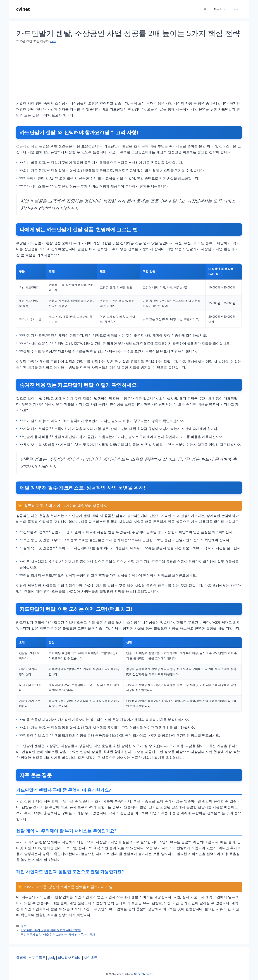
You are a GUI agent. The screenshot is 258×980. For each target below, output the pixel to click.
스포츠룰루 (37, 958)
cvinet (23, 9)
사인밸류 (90, 958)
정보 (236, 9)
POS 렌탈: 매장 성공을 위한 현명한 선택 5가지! (51, 930)
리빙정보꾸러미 (70, 958)
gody (52, 958)
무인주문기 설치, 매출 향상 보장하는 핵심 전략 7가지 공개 (58, 935)
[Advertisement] (124, 75)
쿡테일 (21, 958)
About (221, 9)
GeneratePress (143, 974)
